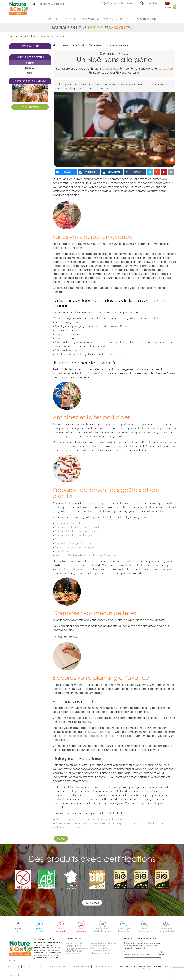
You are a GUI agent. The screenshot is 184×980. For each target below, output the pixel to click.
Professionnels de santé (77, 948)
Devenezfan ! (18, 930)
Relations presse (73, 946)
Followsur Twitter (39, 930)
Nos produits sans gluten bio (103, 943)
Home (65, 45)
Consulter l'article (66, 637)
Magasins (110, 19)
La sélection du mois (23, 57)
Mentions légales (58, 969)
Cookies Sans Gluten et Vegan (74, 535)
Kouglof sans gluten (30, 189)
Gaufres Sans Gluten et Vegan (74, 547)
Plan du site (14, 969)
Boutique (69, 19)
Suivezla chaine (81, 930)
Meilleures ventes (74, 961)
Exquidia (87, 373)
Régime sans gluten (99, 948)
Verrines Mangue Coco (97, 732)
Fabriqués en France (100, 953)
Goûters (34, 199)
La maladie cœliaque (100, 951)
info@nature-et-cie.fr (145, 930)
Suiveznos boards (60, 930)
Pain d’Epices (64, 551)
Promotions (71, 956)
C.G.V (27, 969)
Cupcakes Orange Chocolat (73, 543)
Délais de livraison (103, 969)
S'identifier (152, 3)
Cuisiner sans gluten (99, 946)
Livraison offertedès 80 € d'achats (103, 930)
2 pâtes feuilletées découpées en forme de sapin (88, 736)
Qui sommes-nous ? (75, 943)
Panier (170, 7)
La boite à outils (147, 19)
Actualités (29, 36)
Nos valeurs (91, 19)
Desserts (34, 259)
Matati (102, 373)
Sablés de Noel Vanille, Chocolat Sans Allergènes (86, 555)
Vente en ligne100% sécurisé (124, 930)
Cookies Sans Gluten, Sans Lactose (77, 531)
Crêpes (60, 539)
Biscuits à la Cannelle (68, 523)
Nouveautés (71, 958)
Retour (61, 839)
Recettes (126, 19)
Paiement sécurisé (80, 969)
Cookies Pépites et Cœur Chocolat (77, 527)
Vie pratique (95, 45)
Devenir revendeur (75, 951)
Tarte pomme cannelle (30, 248)
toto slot (14, 978)
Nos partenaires (73, 953)
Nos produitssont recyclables (166, 930)
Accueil (54, 19)
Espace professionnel (120, 3)
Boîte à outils (79, 45)
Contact (40, 969)
